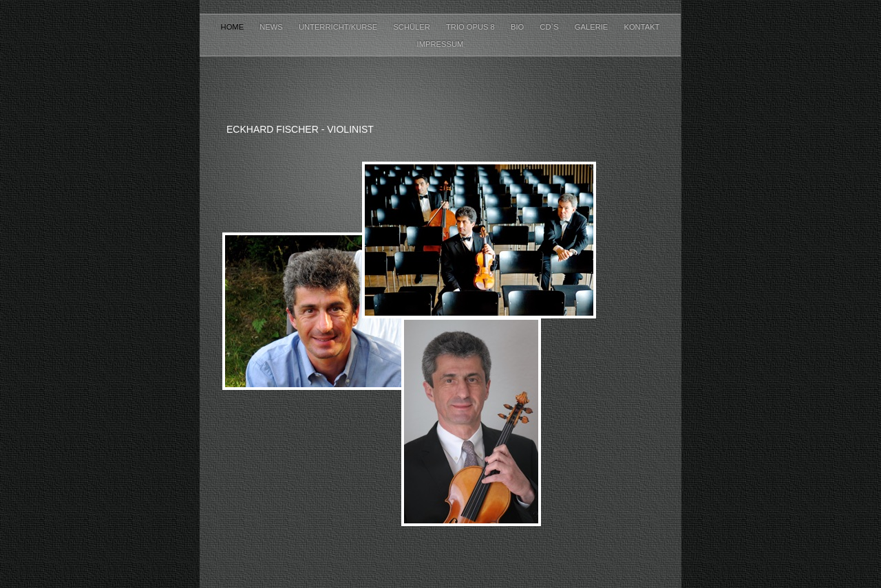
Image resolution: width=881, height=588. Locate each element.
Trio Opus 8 (471, 27)
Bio (518, 27)
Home (234, 27)
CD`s (550, 27)
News (272, 27)
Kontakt (641, 27)
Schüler (413, 27)
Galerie (593, 27)
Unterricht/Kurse (339, 27)
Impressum (440, 44)
